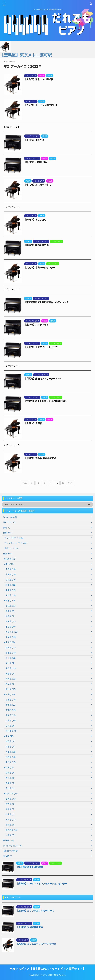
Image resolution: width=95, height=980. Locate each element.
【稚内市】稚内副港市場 (36, 245)
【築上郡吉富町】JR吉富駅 (30, 867)
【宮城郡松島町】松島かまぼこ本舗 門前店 (46, 401)
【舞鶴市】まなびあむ (35, 220)
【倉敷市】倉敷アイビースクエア (41, 347)
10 (63, 483)
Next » (71, 483)
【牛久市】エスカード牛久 (37, 185)
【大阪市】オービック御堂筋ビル (41, 105)
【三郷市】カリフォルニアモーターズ (35, 911)
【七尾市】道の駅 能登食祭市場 (40, 458)
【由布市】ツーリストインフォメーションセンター (42, 884)
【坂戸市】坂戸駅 (33, 423)
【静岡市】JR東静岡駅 (36, 162)
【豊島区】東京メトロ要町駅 (39, 79)
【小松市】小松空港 (34, 140)
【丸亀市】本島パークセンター (40, 268)
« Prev (24, 483)
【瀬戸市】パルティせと (36, 325)
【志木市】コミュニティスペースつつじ (36, 944)
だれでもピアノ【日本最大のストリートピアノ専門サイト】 (47, 969)
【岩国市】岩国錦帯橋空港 (29, 927)
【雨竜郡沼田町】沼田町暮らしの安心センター (47, 302)
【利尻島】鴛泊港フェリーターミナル (43, 379)
